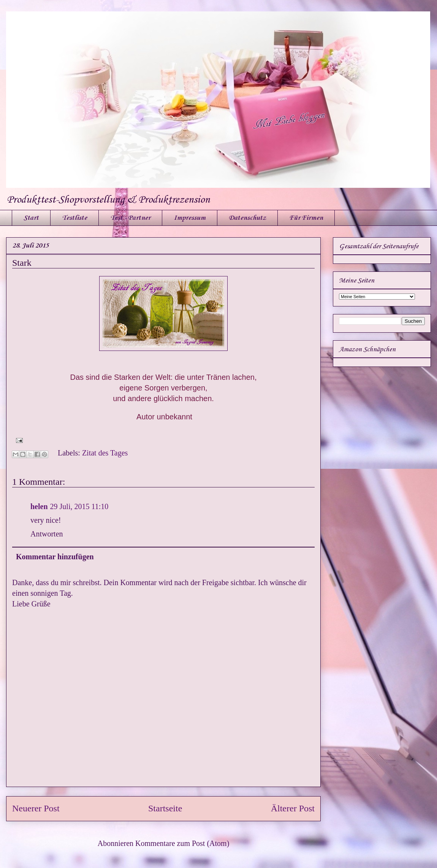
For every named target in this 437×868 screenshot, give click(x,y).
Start (31, 218)
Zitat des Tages (105, 453)
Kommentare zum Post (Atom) (182, 843)
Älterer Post (293, 808)
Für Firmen (306, 218)
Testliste (74, 218)
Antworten (47, 534)
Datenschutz (247, 218)
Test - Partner (130, 218)
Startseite (165, 808)
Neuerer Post (36, 808)
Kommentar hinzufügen (55, 557)
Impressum (190, 218)
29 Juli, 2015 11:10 (79, 506)
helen (39, 506)
